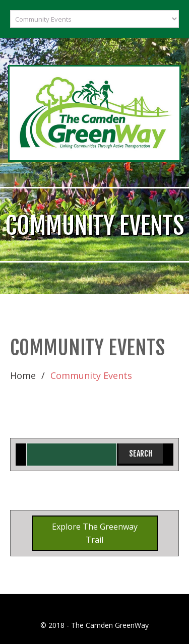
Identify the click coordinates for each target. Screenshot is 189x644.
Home (23, 375)
